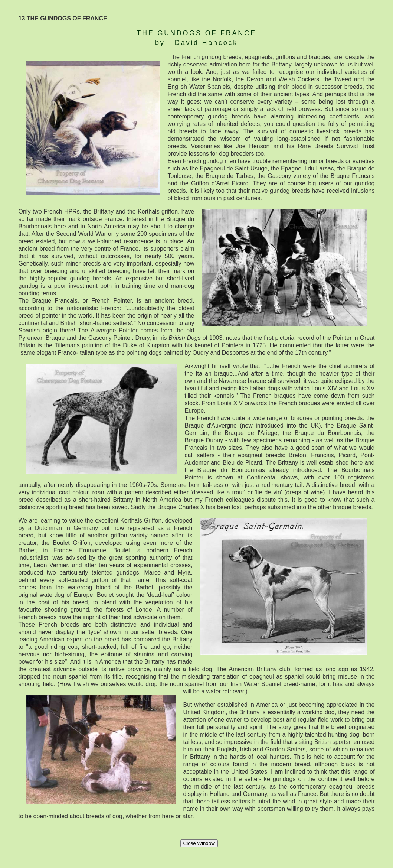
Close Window (199, 843)
